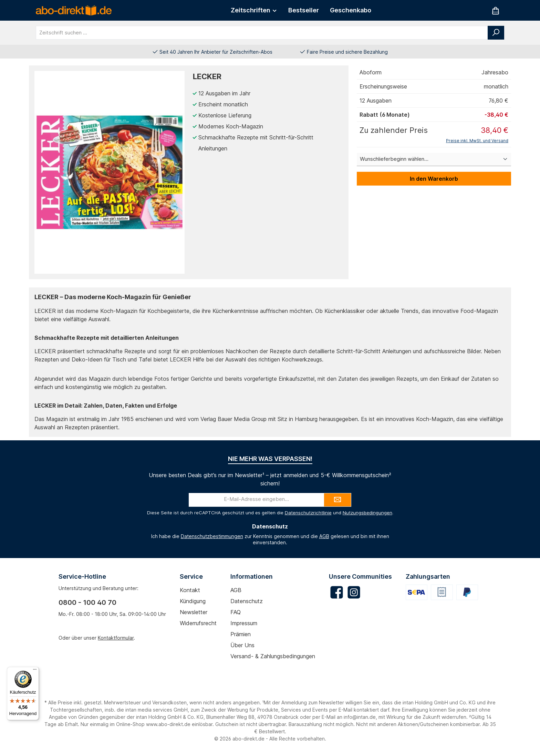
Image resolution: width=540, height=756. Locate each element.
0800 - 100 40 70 (87, 602)
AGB (324, 536)
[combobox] (262, 33)
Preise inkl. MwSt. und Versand (477, 141)
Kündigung (193, 601)
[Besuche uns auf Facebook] (337, 592)
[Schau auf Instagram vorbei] (354, 592)
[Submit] (337, 500)
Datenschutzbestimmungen (212, 536)
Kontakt (190, 590)
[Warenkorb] (496, 10)
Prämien (241, 634)
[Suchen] (496, 33)
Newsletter (194, 612)
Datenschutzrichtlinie (308, 513)
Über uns (242, 645)
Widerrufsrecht (198, 623)
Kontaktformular (116, 638)
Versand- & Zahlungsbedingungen (273, 656)
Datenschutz (247, 601)
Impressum (244, 623)
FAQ (236, 612)
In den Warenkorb (434, 179)
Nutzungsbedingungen (367, 513)
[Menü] (35, 671)
